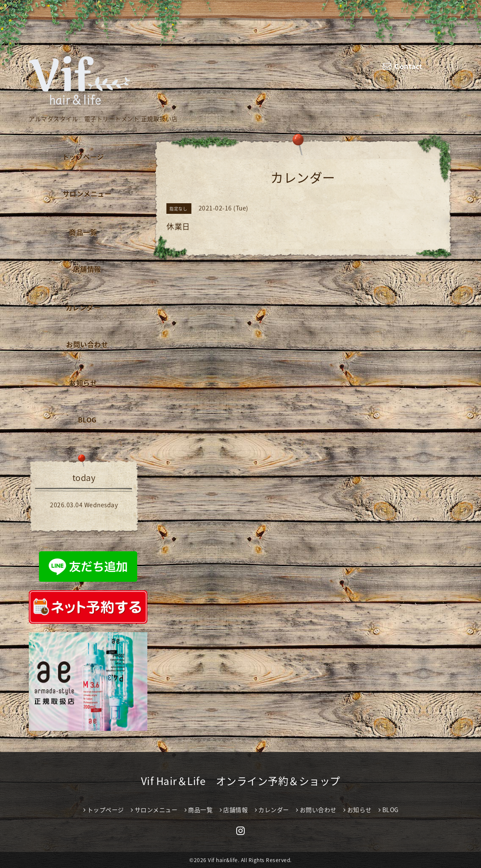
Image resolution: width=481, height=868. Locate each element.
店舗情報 (87, 269)
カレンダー (83, 307)
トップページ (83, 157)
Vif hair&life (223, 860)
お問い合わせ (87, 344)
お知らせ (83, 383)
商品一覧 (83, 232)
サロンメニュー (87, 194)
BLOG (87, 420)
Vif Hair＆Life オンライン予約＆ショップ (241, 781)
